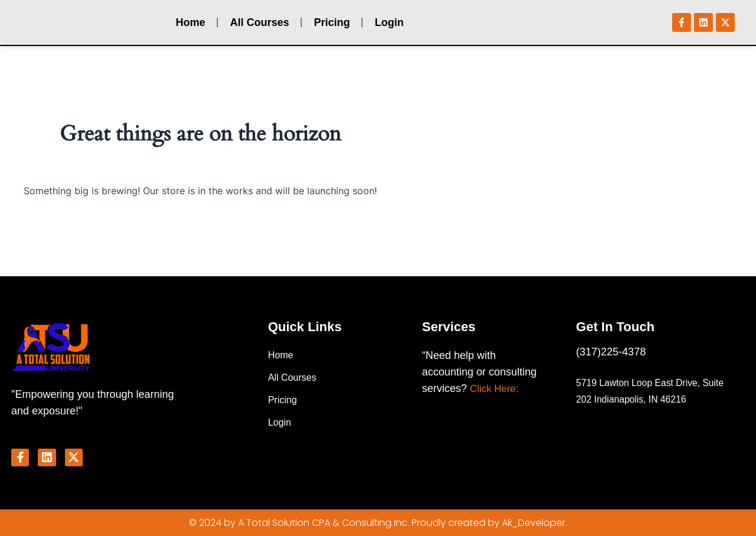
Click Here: (496, 387)
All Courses (259, 24)
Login (389, 24)
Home (190, 24)
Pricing (332, 24)
